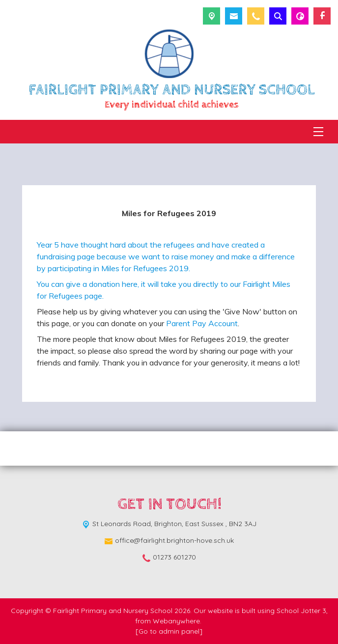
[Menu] (318, 132)
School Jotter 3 (301, 611)
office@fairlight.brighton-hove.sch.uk (174, 540)
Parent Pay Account (202, 323)
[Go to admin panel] (169, 631)
